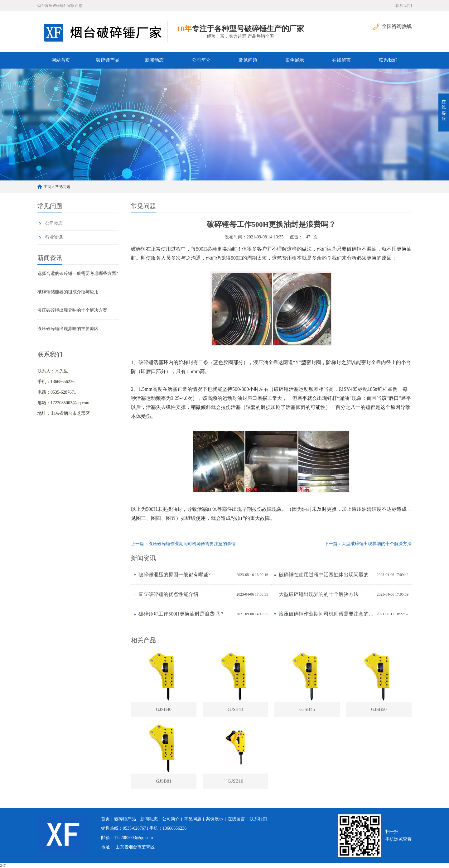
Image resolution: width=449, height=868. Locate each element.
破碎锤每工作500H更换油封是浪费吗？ (181, 614)
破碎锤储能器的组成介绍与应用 (68, 292)
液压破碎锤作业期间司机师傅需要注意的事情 (326, 614)
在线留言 (341, 60)
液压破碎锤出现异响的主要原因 (68, 329)
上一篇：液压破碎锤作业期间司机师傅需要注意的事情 (183, 544)
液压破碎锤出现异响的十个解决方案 (72, 310)
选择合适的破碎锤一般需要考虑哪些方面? (78, 273)
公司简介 (201, 60)
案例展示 (295, 60)
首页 (105, 819)
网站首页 (61, 60)
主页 (47, 187)
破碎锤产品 (108, 60)
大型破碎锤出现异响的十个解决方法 (319, 594)
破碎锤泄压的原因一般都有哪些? (174, 575)
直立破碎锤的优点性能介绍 (168, 594)
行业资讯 (54, 237)
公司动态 (54, 223)
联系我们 (403, 6)
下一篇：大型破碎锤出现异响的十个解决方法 (368, 544)
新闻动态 (154, 60)
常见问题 (248, 60)
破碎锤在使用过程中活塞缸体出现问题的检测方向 (326, 575)
